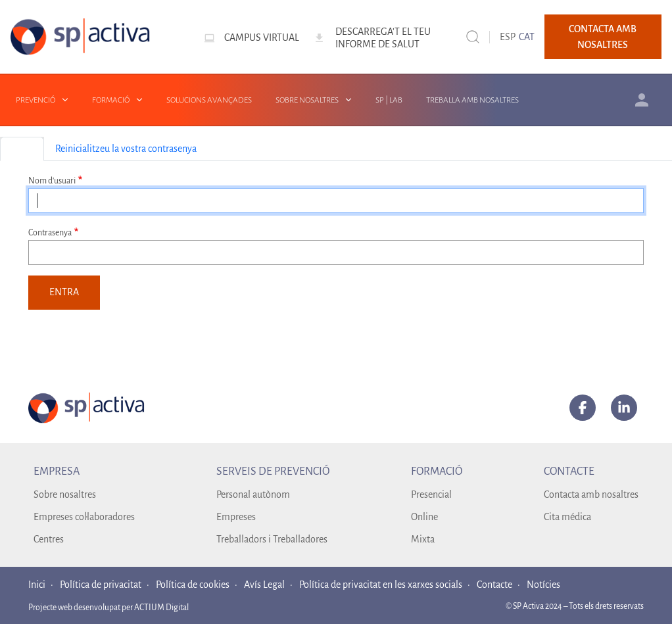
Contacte (494, 585)
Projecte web (51, 608)
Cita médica (567, 517)
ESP (508, 37)
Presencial (431, 494)
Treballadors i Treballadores (272, 539)
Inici (37, 585)
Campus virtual (262, 37)
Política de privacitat (101, 585)
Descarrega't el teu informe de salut (383, 38)
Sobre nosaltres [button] (307, 100)
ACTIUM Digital (161, 608)
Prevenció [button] (36, 100)
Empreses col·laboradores (84, 517)
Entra (22, 149)
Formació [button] (111, 100)
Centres (49, 539)
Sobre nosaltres (65, 494)
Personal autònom (253, 494)
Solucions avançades (209, 100)
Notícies (543, 585)
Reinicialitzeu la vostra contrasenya (126, 149)
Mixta (423, 539)
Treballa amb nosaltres (472, 100)
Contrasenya (50, 233)
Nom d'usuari (52, 181)
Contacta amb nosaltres (603, 37)
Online (424, 517)
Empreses (236, 517)
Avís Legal (264, 585)
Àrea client (642, 100)
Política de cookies (193, 585)
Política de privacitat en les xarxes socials (381, 585)
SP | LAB (389, 100)
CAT (527, 37)
